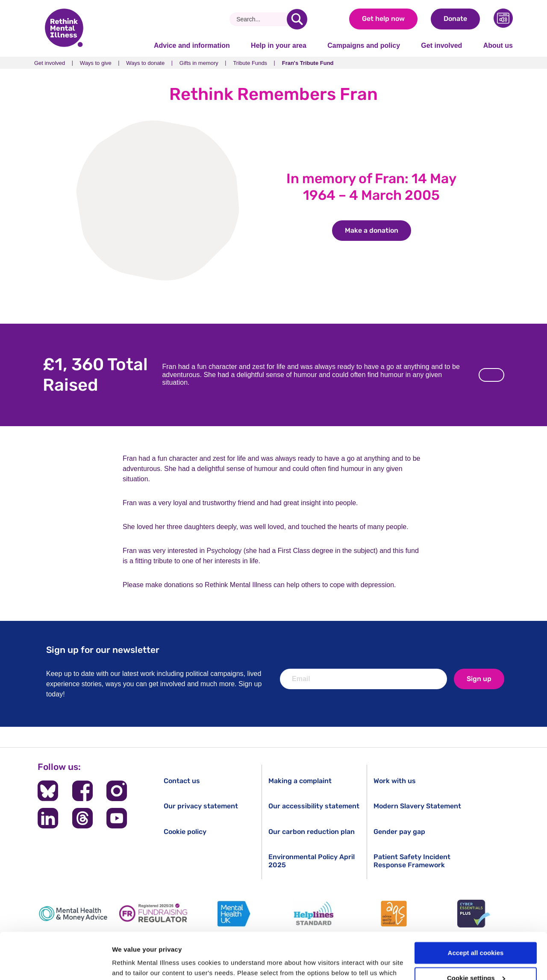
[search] (297, 19)
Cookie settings (476, 935)
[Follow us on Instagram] (117, 791)
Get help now (383, 19)
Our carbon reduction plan (312, 832)
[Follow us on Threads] (82, 818)
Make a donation (378, 230)
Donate (455, 19)
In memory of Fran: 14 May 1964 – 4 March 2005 (371, 187)
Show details (132, 963)
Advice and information (192, 45)
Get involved (441, 45)
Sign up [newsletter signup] (479, 679)
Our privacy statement (201, 806)
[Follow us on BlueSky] (48, 791)
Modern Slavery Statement (417, 806)
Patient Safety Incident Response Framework (412, 861)
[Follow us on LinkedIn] (48, 818)
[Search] (261, 19)
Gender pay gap (399, 832)
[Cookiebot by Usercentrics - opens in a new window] (55, 963)
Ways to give (96, 63)
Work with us (395, 781)
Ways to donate (145, 63)
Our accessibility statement (314, 806)
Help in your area (279, 45)
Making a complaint (300, 781)
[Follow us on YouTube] (117, 818)
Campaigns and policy (364, 45)
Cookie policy (185, 832)
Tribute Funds (250, 63)
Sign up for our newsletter (103, 650)
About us (498, 45)
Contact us (182, 781)
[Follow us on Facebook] (82, 791)
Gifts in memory (199, 63)
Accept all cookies (476, 909)
